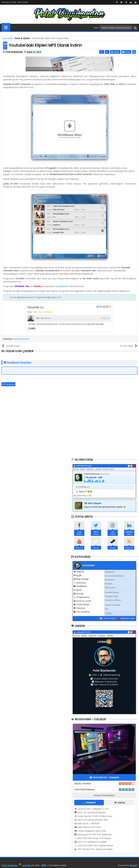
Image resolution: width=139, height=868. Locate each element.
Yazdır (115, 52)
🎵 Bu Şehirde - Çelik (93, 477)
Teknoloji (80, 608)
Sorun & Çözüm (21, 339)
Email (126, 52)
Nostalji (80, 594)
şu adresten (62, 286)
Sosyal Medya (83, 604)
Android (80, 572)
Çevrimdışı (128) (83, 495)
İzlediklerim (82, 586)
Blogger (134, 865)
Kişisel (78, 590)
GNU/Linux (81, 583)
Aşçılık (79, 575)
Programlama (83, 597)
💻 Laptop (120, 802)
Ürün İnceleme (83, 612)
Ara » (97, 27)
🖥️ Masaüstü (89, 802)
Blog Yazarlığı (82, 579)
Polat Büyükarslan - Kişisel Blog (17, 865)
